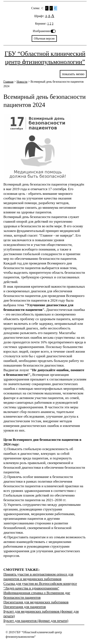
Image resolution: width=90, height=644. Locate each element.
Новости (22, 82)
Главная (8, 82)
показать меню (73, 74)
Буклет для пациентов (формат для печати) (36, 621)
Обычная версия (44, 38)
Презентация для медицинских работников (36, 602)
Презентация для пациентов (25, 607)
